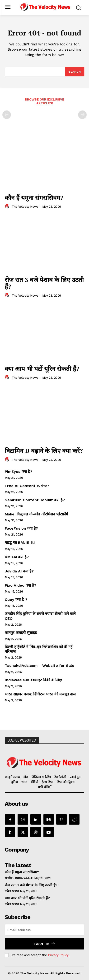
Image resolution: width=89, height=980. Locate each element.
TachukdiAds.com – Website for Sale (40, 666)
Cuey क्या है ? (16, 600)
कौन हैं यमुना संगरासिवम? (34, 198)
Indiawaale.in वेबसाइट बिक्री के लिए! (34, 680)
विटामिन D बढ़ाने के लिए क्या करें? (44, 451)
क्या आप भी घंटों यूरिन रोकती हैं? (42, 369)
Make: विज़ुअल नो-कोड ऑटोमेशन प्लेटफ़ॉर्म (36, 514)
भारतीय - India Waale (19, 878)
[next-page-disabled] (82, 115)
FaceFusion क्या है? (21, 528)
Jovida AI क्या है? (19, 571)
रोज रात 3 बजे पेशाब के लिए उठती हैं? (44, 283)
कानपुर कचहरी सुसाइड (21, 633)
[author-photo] (8, 207)
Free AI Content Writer (28, 486)
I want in (44, 944)
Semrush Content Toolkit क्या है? (35, 500)
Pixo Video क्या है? (21, 585)
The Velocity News (25, 207)
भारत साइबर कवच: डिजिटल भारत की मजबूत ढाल (40, 694)
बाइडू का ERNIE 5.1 (20, 543)
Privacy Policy (58, 955)
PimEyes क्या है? (19, 472)
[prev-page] (7, 115)
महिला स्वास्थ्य (12, 891)
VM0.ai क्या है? (17, 557)
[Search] (75, 72)
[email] (44, 930)
